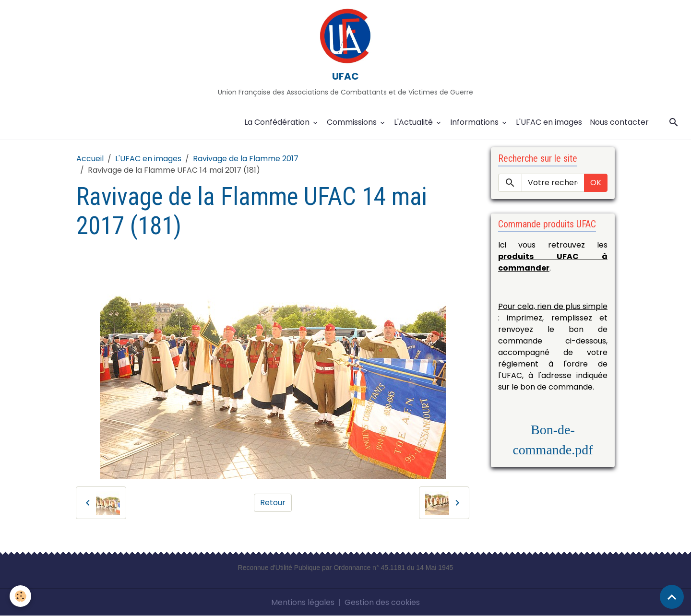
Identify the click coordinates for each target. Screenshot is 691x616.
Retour (273, 503)
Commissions (353, 122)
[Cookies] (20, 596)
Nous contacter (619, 122)
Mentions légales (303, 602)
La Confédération (278, 122)
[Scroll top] (672, 597)
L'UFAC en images (549, 122)
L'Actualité (414, 122)
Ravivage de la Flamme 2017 (246, 159)
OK (596, 183)
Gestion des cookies (382, 602)
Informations (475, 122)
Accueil (90, 159)
